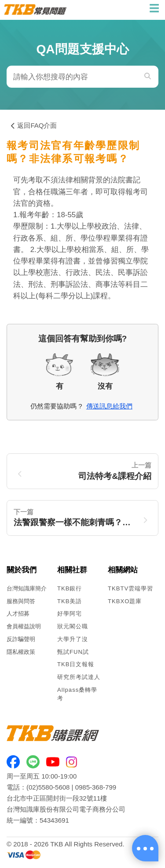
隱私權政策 (21, 652)
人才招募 (18, 614)
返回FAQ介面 (34, 125)
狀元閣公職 (73, 626)
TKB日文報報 (76, 664)
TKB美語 (70, 601)
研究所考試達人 (79, 677)
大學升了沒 (73, 639)
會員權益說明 (24, 626)
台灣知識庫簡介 (27, 588)
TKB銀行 (70, 588)
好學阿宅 (70, 614)
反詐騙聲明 (21, 639)
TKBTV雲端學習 (130, 588)
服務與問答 (21, 601)
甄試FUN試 (73, 652)
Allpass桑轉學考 (77, 694)
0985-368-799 (96, 787)
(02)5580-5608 (48, 787)
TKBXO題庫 (125, 601)
